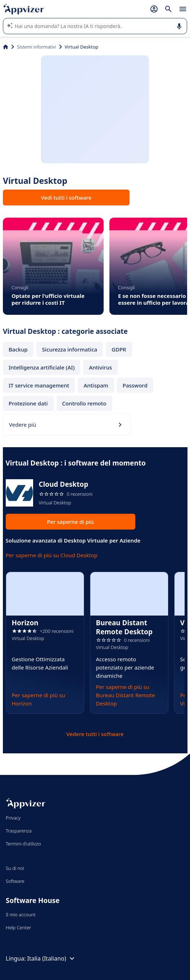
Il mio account (21, 915)
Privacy (13, 818)
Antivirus (100, 367)
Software (15, 881)
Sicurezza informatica (70, 349)
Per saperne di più (70, 522)
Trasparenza (19, 831)
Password (135, 385)
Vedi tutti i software (66, 198)
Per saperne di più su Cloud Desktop (52, 555)
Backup (18, 349)
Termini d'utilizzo (23, 844)
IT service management (39, 385)
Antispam (96, 385)
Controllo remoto (84, 403)
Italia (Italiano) (52, 958)
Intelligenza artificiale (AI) (42, 367)
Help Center (19, 927)
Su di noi (15, 868)
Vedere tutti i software (95, 734)
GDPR (119, 349)
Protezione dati (28, 403)
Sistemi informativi (37, 47)
